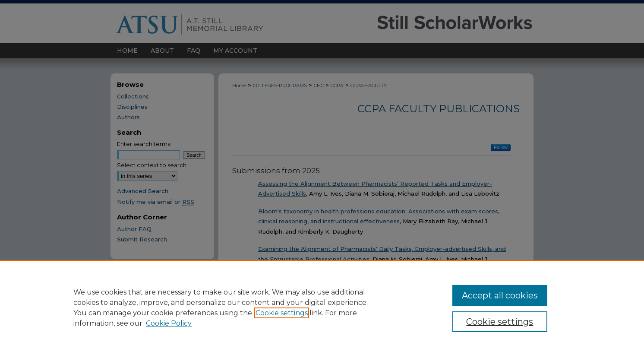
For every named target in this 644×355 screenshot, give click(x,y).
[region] (322, 307)
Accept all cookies (500, 295)
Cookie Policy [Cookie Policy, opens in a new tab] (169, 323)
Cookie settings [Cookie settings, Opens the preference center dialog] (500, 322)
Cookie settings (282, 313)
